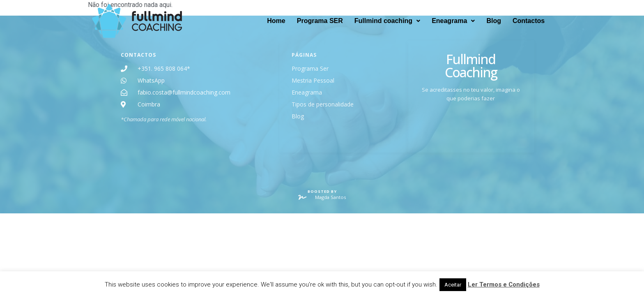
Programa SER (320, 21)
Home (276, 21)
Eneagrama (453, 21)
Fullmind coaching (387, 21)
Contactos (529, 21)
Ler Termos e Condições (504, 284)
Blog (494, 21)
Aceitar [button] (453, 285)
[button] (387, 21)
